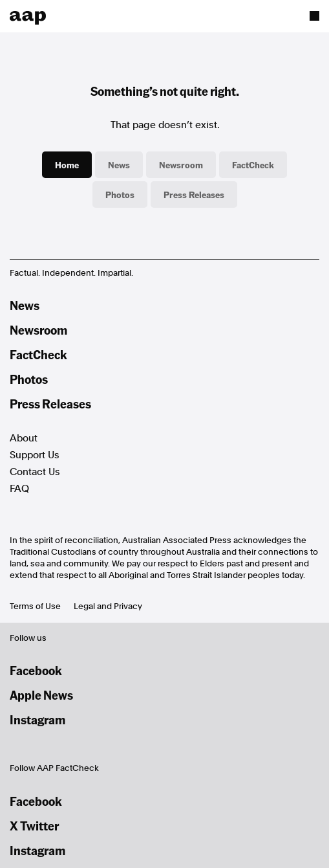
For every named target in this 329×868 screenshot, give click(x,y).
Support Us (35, 455)
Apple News (41, 695)
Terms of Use (35, 606)
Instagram (37, 719)
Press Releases (194, 194)
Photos (120, 194)
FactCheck (253, 164)
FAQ (19, 489)
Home (67, 164)
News (119, 164)
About (24, 438)
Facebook (36, 670)
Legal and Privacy (108, 606)
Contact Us (35, 472)
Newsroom (181, 164)
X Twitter (34, 826)
